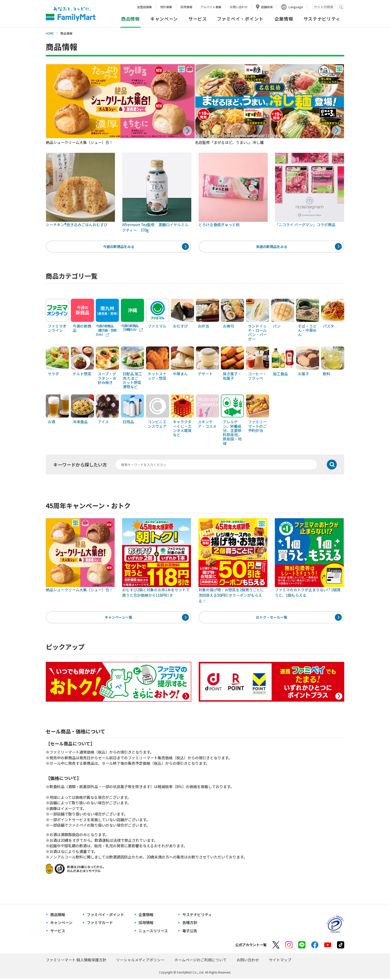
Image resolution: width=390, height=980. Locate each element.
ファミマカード (100, 924)
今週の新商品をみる (119, 247)
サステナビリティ (322, 19)
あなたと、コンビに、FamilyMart (71, 14)
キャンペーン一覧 (119, 618)
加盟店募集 (145, 7)
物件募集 (166, 7)
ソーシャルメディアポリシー (140, 961)
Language (296, 7)
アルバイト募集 (211, 7)
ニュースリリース (153, 932)
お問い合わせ (239, 7)
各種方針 (190, 924)
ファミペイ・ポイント (240, 19)
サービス (198, 19)
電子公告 (190, 932)
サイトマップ (280, 961)
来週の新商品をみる (271, 247)
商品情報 (58, 916)
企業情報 (284, 19)
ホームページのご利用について (200, 961)
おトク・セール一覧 (271, 618)
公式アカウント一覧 (251, 946)
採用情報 (186, 7)
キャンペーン (164, 19)
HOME (50, 33)
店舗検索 (267, 7)
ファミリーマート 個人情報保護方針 (76, 961)
